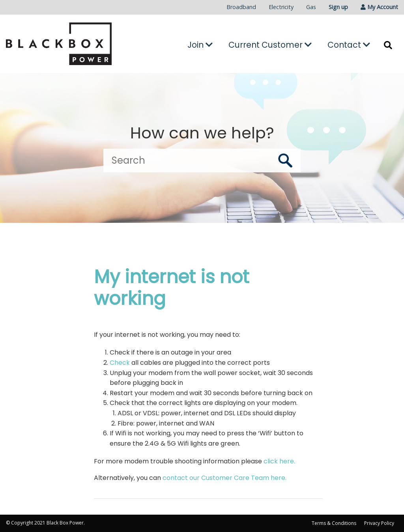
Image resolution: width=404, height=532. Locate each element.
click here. (279, 461)
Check (120, 363)
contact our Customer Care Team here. (224, 478)
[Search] (202, 161)
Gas (311, 7)
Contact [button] (349, 45)
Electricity (281, 7)
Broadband (241, 7)
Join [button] (200, 45)
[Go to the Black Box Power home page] (67, 44)
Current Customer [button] (270, 45)
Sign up (338, 7)
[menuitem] (241, 7)
